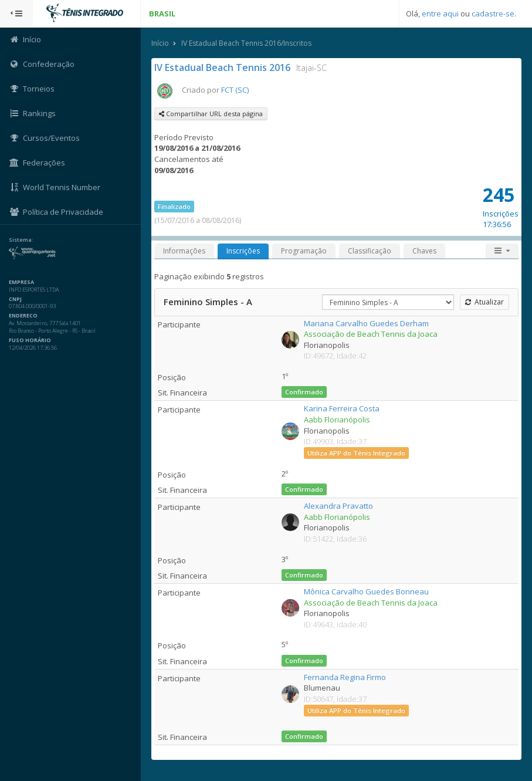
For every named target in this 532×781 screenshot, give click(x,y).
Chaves (424, 251)
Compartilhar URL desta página (211, 114)
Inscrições (243, 251)
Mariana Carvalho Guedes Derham (366, 323)
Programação (304, 251)
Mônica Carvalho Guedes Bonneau (366, 591)
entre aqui (440, 13)
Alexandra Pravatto (338, 506)
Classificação (370, 251)
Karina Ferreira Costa (342, 408)
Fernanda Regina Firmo (345, 677)
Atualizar (484, 302)
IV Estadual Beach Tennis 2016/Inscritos (246, 43)
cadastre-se (493, 13)
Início (160, 43)
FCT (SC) (235, 90)
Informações (184, 251)
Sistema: (21, 240)
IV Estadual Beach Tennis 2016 (222, 67)
